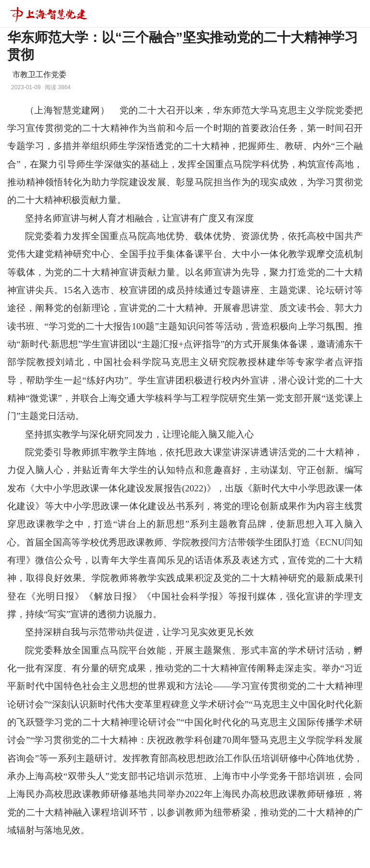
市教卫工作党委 (40, 75)
